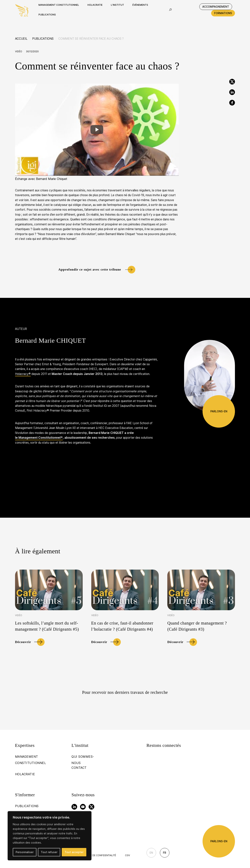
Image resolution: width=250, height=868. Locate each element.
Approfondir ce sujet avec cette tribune (90, 269)
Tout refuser (49, 852)
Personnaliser (25, 852)
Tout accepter (74, 852)
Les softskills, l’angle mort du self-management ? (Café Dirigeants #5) (47, 626)
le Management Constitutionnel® (39, 438)
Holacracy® (23, 374)
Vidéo (19, 51)
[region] (50, 836)
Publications (43, 39)
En (151, 853)
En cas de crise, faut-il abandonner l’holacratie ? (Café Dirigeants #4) (122, 626)
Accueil (21, 39)
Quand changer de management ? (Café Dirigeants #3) (197, 626)
